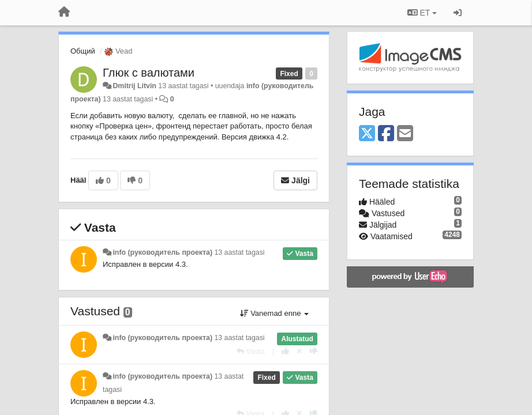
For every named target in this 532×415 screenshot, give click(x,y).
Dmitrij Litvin (134, 86)
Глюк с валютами (149, 73)
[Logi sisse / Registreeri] (458, 13)
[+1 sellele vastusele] (285, 351)
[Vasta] (251, 351)
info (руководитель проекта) (162, 252)
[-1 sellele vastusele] (314, 351)
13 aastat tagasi (239, 252)
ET (422, 13)
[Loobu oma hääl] (299, 351)
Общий (83, 51)
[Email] (405, 134)
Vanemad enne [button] (274, 313)
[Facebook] (386, 134)
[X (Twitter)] (367, 134)
